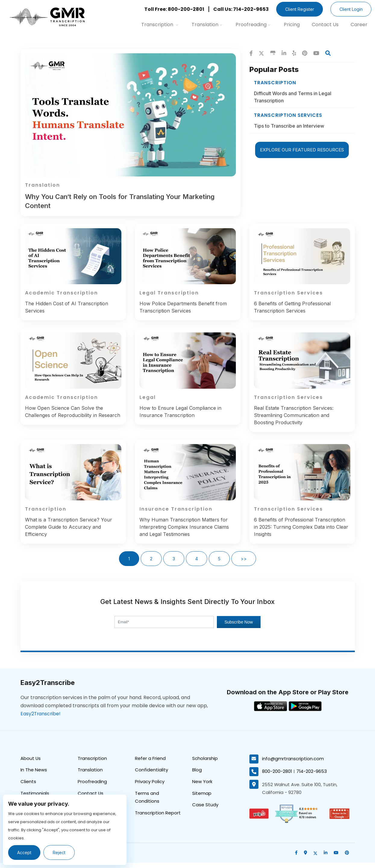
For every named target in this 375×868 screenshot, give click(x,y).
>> (244, 564)
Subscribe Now (239, 627)
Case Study (205, 811)
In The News (34, 775)
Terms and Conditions (147, 803)
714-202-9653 (312, 777)
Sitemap (202, 799)
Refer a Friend (150, 764)
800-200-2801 (277, 777)
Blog (197, 775)
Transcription (160, 25)
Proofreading (253, 25)
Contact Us (325, 25)
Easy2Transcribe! (41, 719)
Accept (25, 852)
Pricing (292, 25)
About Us (31, 764)
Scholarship (205, 764)
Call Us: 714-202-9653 (239, 9)
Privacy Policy (150, 787)
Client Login (350, 9)
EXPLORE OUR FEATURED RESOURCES (302, 149)
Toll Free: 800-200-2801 (172, 9)
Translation (207, 25)
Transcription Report (158, 819)
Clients (28, 787)
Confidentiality (152, 775)
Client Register (298, 9)
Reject (60, 852)
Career (359, 25)
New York (202, 787)
